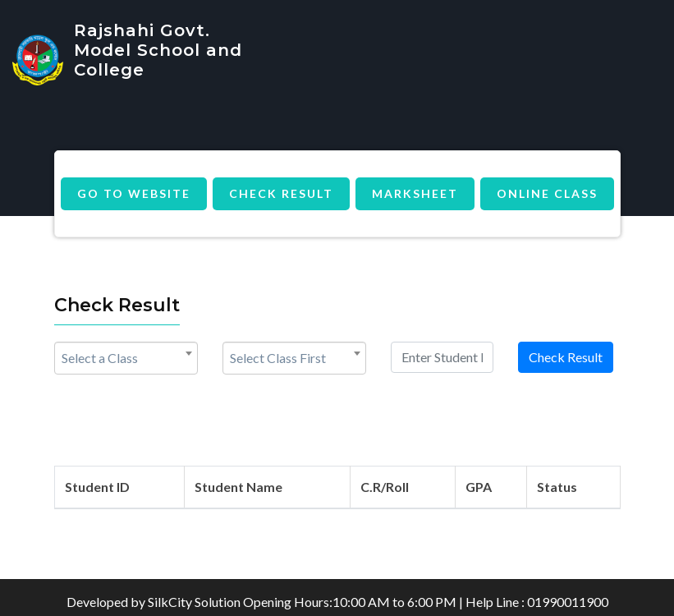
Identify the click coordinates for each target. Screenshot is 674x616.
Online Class (547, 193)
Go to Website (134, 193)
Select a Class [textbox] (100, 358)
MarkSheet (415, 193)
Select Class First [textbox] (278, 358)
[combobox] (126, 358)
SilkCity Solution (194, 602)
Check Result (281, 193)
